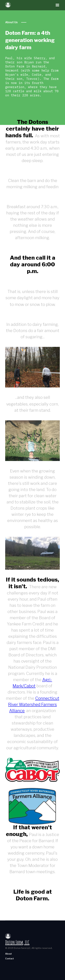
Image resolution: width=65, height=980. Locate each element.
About (8, 954)
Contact (10, 959)
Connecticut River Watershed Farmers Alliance (34, 704)
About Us (11, 22)
